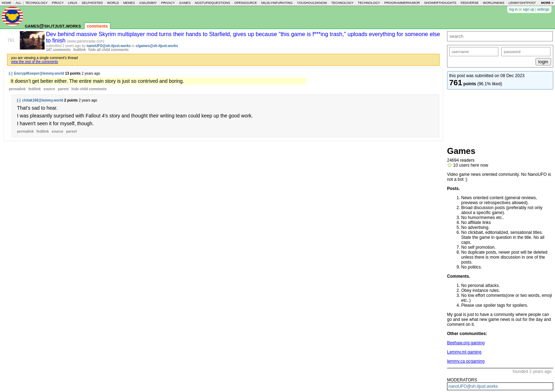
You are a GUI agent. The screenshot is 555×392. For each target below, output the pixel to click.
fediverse (470, 3)
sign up (528, 9)
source (49, 89)
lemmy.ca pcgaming (466, 361)
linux (73, 3)
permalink (17, 89)
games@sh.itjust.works (53, 26)
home (7, 3)
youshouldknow (312, 3)
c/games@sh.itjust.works (157, 46)
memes (129, 3)
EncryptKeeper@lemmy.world (39, 73)
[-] (11, 73)
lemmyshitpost (522, 3)
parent (63, 89)
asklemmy (148, 3)
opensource (246, 3)
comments (97, 26)
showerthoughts (440, 3)
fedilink (79, 50)
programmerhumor (402, 3)
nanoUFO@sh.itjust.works (109, 46)
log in (514, 9)
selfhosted (92, 3)
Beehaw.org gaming (466, 343)
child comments (89, 89)
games (185, 3)
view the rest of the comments (35, 62)
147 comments (58, 50)
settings (543, 9)
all (18, 3)
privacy (168, 3)
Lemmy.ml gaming (464, 352)
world (113, 3)
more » (547, 3)
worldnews (494, 3)
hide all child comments (108, 50)
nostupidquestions (212, 3)
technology (36, 3)
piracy (58, 3)
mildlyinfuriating (277, 3)
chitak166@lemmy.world (43, 100)
